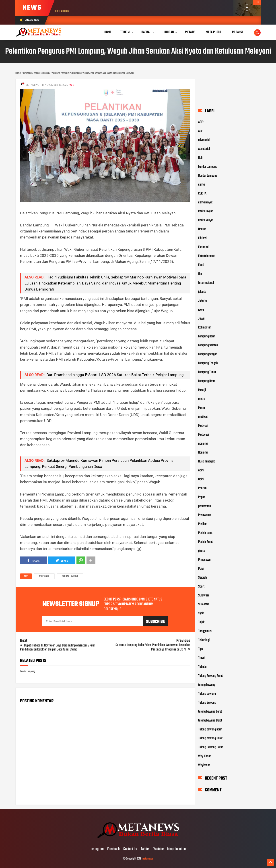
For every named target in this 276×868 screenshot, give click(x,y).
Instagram (97, 849)
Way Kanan (205, 756)
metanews (147, 859)
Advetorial (204, 149)
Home (108, 32)
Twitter (145, 849)
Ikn (200, 274)
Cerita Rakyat (206, 220)
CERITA (202, 193)
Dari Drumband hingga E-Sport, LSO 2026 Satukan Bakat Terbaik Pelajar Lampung (115, 375)
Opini (201, 479)
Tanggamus (205, 631)
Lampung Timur (207, 372)
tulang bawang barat (210, 711)
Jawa (201, 318)
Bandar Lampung (208, 176)
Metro (202, 408)
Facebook (113, 849)
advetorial (44, 577)
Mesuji (202, 390)
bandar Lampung (70, 577)
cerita (201, 184)
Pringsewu (204, 560)
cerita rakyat (205, 202)
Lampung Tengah (208, 363)
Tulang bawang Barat (210, 738)
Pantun (202, 488)
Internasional (206, 283)
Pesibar (202, 524)
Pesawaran (205, 515)
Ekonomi (203, 247)
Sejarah (203, 577)
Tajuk (201, 622)
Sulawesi (204, 595)
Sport (201, 586)
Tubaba (202, 667)
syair (201, 613)
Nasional (203, 452)
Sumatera (204, 604)
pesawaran (205, 506)
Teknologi (204, 640)
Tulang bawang (207, 694)
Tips (201, 649)
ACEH (201, 122)
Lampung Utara (207, 381)
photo (202, 551)
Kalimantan (205, 327)
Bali (200, 158)
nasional (203, 443)
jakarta (202, 292)
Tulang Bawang (207, 703)
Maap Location (176, 849)
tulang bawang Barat (210, 720)
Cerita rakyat (205, 211)
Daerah (202, 229)
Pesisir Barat (205, 542)
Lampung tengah (208, 354)
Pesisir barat (205, 533)
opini (201, 470)
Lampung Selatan (208, 345)
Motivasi (203, 426)
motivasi (203, 417)
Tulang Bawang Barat (210, 676)
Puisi (201, 569)
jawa (201, 310)
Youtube (159, 849)
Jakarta (202, 301)
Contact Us (130, 849)
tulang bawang (207, 685)
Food (201, 265)
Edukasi (203, 238)
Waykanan (204, 765)
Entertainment (206, 256)
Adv (200, 131)
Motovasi (204, 435)
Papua (202, 497)
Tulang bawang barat (210, 729)
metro (202, 399)
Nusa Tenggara (207, 461)
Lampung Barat (207, 336)
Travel (202, 658)
